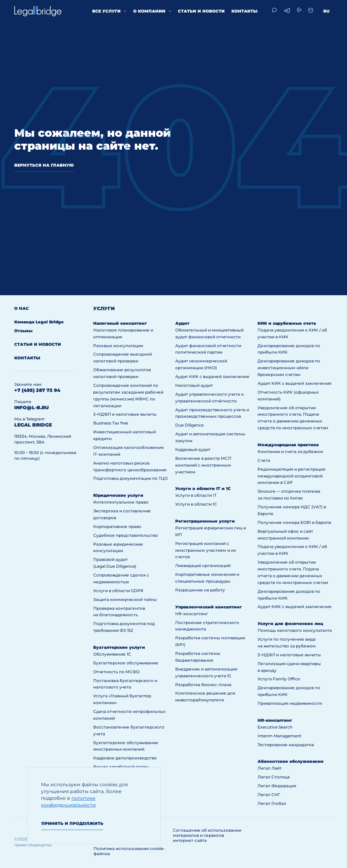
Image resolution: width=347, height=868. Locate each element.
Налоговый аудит (194, 385)
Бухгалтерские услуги (119, 647)
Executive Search (275, 727)
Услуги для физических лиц (290, 624)
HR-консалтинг (192, 614)
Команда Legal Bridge (39, 322)
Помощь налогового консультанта (295, 630)
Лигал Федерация (277, 786)
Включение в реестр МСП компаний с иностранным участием (203, 465)
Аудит (182, 323)
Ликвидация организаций (203, 565)
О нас (22, 308)
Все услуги (106, 11)
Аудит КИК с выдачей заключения (212, 376)
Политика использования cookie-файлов (129, 851)
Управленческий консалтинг (209, 607)
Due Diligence (189, 425)
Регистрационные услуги (205, 521)
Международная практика (288, 445)
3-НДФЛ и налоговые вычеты (125, 414)
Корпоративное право (117, 526)
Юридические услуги (118, 495)
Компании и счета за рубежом (290, 451)
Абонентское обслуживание (291, 761)
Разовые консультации (118, 346)
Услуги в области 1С (196, 504)
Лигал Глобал (272, 803)
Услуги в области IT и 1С (203, 488)
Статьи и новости (201, 11)
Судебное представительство (126, 535)
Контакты (244, 11)
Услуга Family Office (279, 679)
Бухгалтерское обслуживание (126, 663)
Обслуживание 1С (112, 654)
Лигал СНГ (269, 795)
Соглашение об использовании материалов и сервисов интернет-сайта (207, 835)
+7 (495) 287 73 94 (37, 390)
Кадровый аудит (193, 449)
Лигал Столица (274, 777)
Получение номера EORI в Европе (294, 522)
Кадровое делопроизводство (125, 758)
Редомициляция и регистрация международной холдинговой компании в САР (291, 476)
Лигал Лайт (270, 768)
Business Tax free (111, 423)
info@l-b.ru (32, 408)
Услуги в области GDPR (118, 591)
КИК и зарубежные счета (287, 323)
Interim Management (279, 736)
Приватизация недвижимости (290, 703)
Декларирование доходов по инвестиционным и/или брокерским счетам (289, 368)
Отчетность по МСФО (116, 672)
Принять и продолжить (72, 823)
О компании (149, 11)
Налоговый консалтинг (120, 323)
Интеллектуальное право (121, 502)
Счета (264, 460)
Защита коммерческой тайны (125, 599)
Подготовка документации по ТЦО (130, 478)
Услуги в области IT (196, 495)
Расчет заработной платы (121, 767)
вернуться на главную (44, 165)
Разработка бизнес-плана (203, 685)
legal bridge (33, 425)
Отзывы (23, 331)
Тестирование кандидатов (286, 745)
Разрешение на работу (200, 590)
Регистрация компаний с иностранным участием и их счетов (206, 550)
